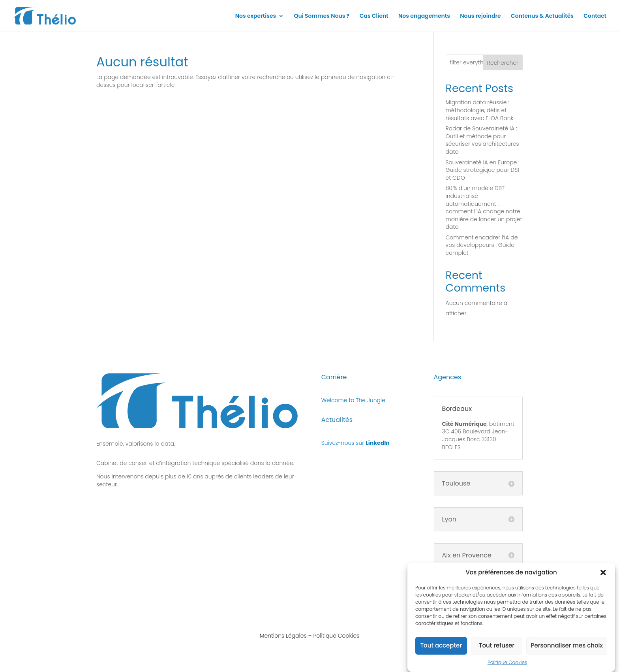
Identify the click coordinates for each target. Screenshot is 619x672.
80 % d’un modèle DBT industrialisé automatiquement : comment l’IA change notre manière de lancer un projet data (484, 207)
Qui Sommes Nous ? (322, 16)
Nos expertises (256, 16)
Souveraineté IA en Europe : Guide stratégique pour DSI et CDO (483, 170)
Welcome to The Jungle (353, 400)
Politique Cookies (507, 667)
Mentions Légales (283, 636)
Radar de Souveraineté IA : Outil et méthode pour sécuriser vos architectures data (482, 140)
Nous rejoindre (480, 16)
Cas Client (374, 16)
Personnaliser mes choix (567, 650)
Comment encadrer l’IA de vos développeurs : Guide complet (482, 245)
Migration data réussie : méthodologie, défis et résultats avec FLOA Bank (480, 110)
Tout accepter (441, 650)
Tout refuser (497, 650)
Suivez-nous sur (355, 443)
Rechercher (503, 63)
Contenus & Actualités (542, 16)
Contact (595, 16)
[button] (603, 577)
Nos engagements (424, 16)
